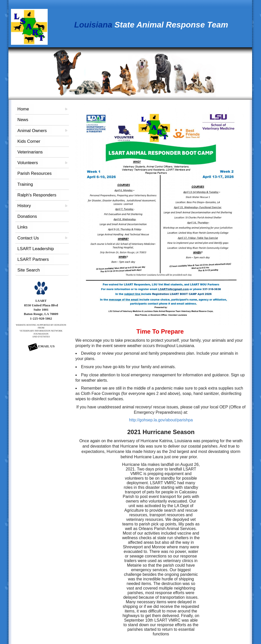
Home (23, 109)
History (24, 206)
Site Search (29, 270)
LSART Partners (33, 259)
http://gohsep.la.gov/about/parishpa (161, 420)
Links (22, 227)
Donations (27, 216)
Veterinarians (30, 152)
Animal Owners (32, 131)
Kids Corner (29, 141)
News (23, 120)
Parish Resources (34, 173)
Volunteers (28, 163)
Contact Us (28, 238)
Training (25, 184)
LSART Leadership (36, 249)
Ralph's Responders (37, 195)
